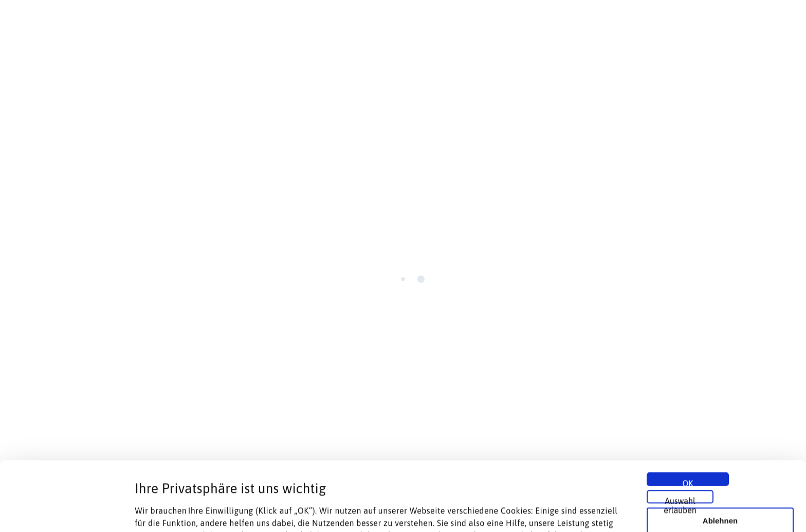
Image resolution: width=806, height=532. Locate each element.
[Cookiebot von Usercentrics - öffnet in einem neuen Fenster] (67, 512)
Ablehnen (720, 452)
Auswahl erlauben (680, 431)
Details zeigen (547, 512)
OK (688, 413)
